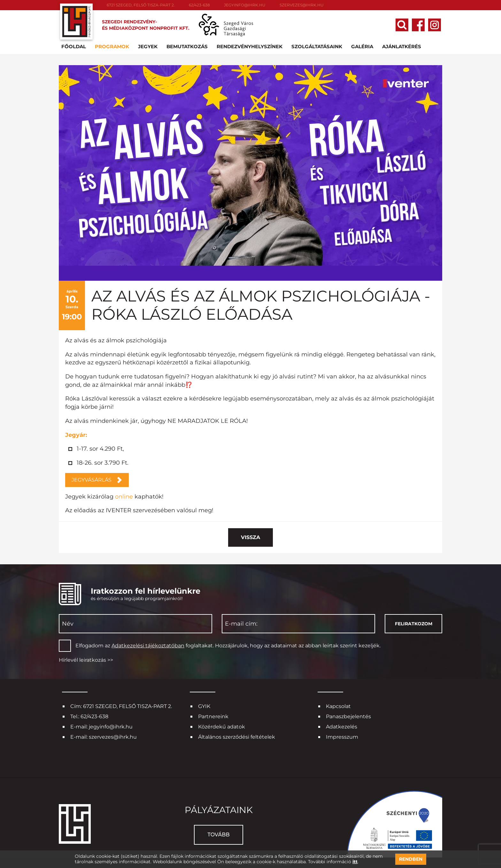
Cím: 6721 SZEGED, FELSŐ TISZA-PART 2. (121, 706)
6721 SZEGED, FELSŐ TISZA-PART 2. (141, 5)
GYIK (204, 706)
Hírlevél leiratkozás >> (86, 659)
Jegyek (149, 46)
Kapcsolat (338, 706)
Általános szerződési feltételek (237, 736)
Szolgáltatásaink (318, 46)
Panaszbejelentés (348, 716)
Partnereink (213, 716)
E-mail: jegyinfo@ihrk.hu (101, 726)
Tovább (218, 834)
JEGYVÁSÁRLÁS (92, 479)
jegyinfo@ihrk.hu (245, 5)
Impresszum (342, 736)
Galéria (363, 46)
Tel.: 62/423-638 (89, 716)
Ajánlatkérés (403, 46)
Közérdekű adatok (222, 726)
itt (355, 862)
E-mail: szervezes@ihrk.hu (104, 736)
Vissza (250, 537)
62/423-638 (199, 5)
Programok (113, 46)
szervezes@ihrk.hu (302, 5)
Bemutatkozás (188, 46)
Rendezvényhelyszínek (251, 46)
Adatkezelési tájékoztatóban (148, 645)
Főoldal (75, 46)
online (124, 496)
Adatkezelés (342, 726)
